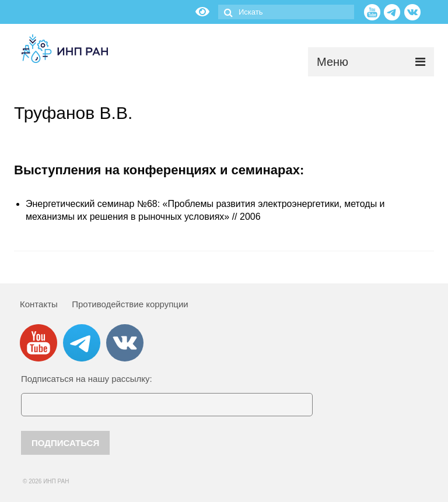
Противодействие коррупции (130, 304)
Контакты (39, 304)
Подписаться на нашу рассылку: (87, 379)
